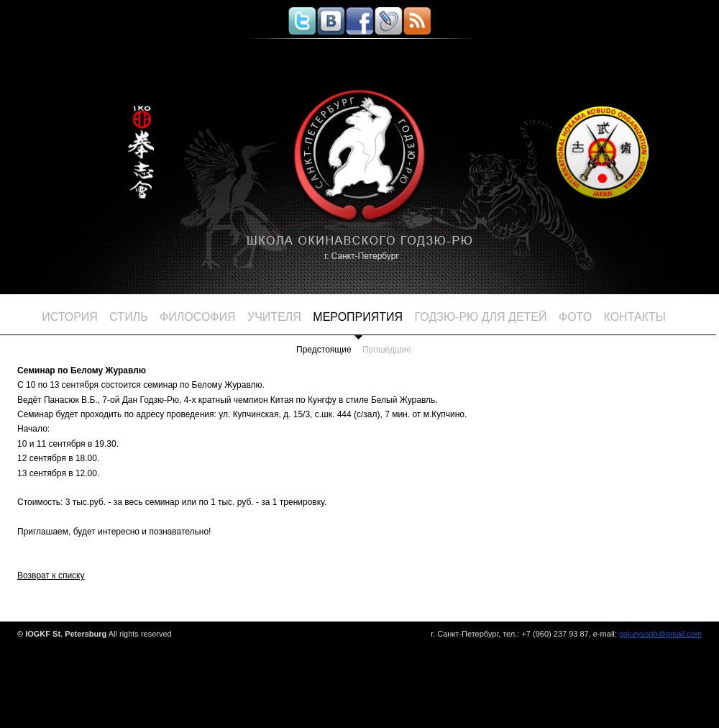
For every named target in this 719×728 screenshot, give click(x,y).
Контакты (635, 317)
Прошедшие (387, 350)
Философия (197, 317)
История (70, 317)
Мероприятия (358, 317)
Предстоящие (324, 350)
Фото (575, 317)
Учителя (274, 317)
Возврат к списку (51, 575)
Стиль (128, 317)
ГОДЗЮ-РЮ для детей (481, 317)
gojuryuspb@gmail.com (660, 634)
